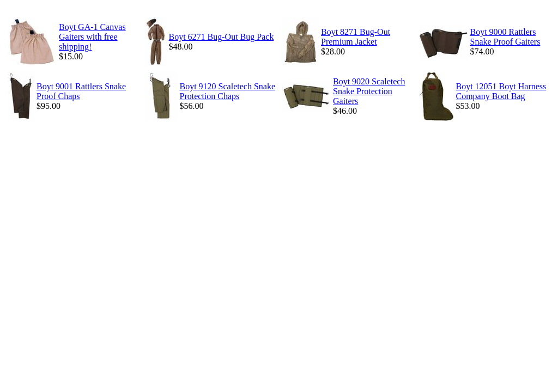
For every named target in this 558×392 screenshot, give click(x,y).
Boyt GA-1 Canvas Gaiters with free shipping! (92, 37)
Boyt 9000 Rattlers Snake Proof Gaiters (505, 37)
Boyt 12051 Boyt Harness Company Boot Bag (501, 91)
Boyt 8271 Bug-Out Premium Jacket (356, 37)
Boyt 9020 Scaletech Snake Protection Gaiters (369, 91)
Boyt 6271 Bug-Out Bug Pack (222, 37)
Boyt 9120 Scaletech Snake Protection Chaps (228, 91)
